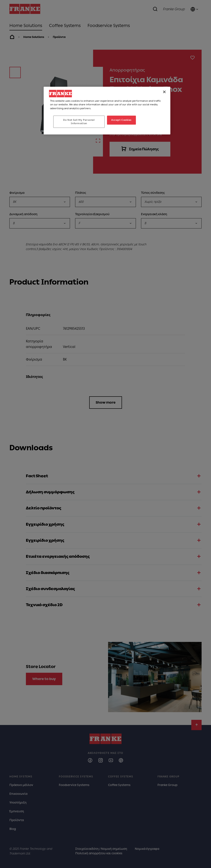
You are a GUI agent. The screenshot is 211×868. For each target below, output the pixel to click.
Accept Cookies (121, 120)
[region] (107, 111)
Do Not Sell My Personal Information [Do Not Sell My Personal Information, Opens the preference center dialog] (79, 122)
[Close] (164, 92)
